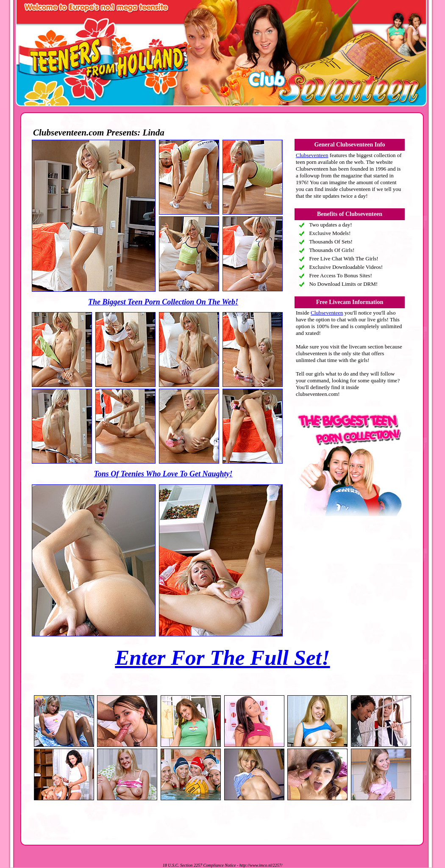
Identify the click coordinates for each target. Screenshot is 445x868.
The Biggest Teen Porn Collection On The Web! (163, 302)
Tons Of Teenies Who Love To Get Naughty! (163, 474)
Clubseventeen (312, 155)
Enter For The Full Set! (222, 658)
